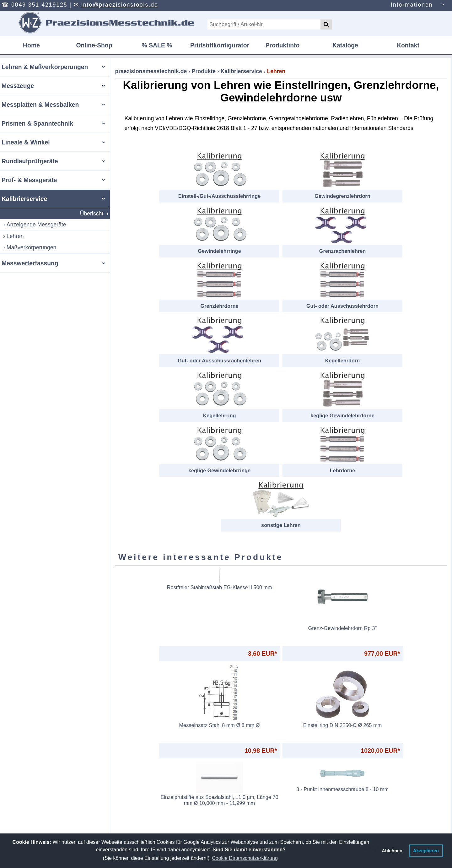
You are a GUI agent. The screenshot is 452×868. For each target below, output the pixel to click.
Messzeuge (18, 86)
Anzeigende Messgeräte (36, 225)
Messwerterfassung (30, 263)
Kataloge (345, 45)
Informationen (412, 5)
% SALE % (157, 45)
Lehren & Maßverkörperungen (45, 67)
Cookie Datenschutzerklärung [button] (245, 858)
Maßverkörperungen (31, 247)
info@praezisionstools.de (120, 5)
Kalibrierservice (24, 199)
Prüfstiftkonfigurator (220, 45)
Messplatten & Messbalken (40, 105)
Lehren (15, 236)
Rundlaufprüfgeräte (30, 161)
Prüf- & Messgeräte (29, 180)
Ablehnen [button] (392, 851)
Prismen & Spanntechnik (37, 123)
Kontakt (408, 45)
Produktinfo (283, 45)
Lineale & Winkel (26, 142)
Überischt (92, 214)
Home (31, 45)
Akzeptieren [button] (426, 851)
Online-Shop (94, 45)
